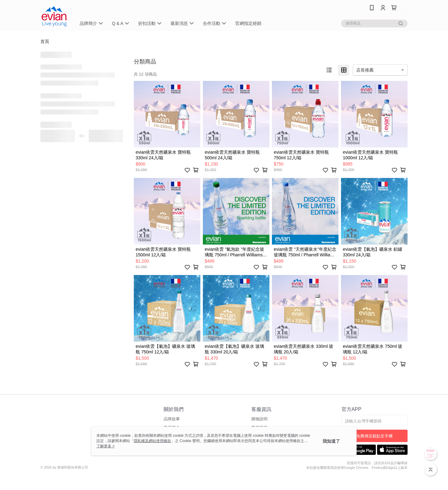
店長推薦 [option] (365, 70)
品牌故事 (172, 419)
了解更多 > (105, 446)
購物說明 (259, 419)
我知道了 (331, 441)
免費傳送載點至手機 (374, 436)
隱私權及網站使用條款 (152, 441)
